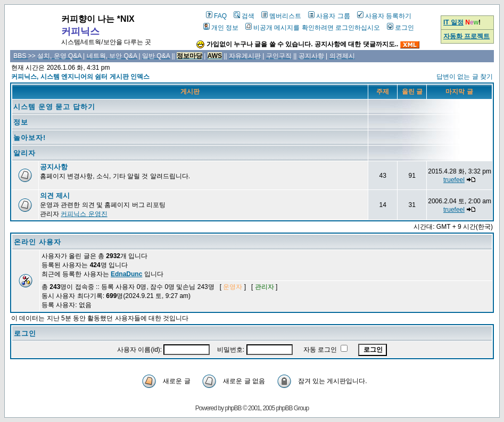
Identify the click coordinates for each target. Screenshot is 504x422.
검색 (244, 16)
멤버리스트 (281, 16)
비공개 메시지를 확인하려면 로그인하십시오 (313, 28)
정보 (21, 122)
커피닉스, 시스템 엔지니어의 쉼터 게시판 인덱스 (80, 77)
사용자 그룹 (329, 16)
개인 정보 (221, 28)
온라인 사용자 (38, 242)
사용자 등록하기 (384, 16)
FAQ (216, 16)
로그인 (400, 28)
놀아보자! (30, 138)
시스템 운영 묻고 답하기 (54, 107)
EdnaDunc (126, 274)
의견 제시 (55, 196)
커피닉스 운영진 (84, 214)
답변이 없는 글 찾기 (465, 77)
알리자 (24, 153)
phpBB (233, 408)
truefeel (454, 180)
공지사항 (54, 167)
